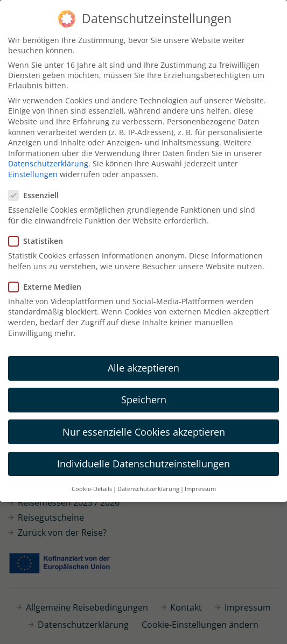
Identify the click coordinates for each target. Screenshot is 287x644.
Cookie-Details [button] (92, 487)
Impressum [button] (200, 487)
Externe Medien (48, 285)
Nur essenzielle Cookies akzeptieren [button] (144, 430)
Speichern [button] (144, 398)
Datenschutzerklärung (48, 162)
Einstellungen (33, 172)
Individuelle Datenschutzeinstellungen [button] (143, 461)
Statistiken (39, 239)
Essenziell (37, 194)
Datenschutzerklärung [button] (148, 487)
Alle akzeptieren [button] (143, 366)
